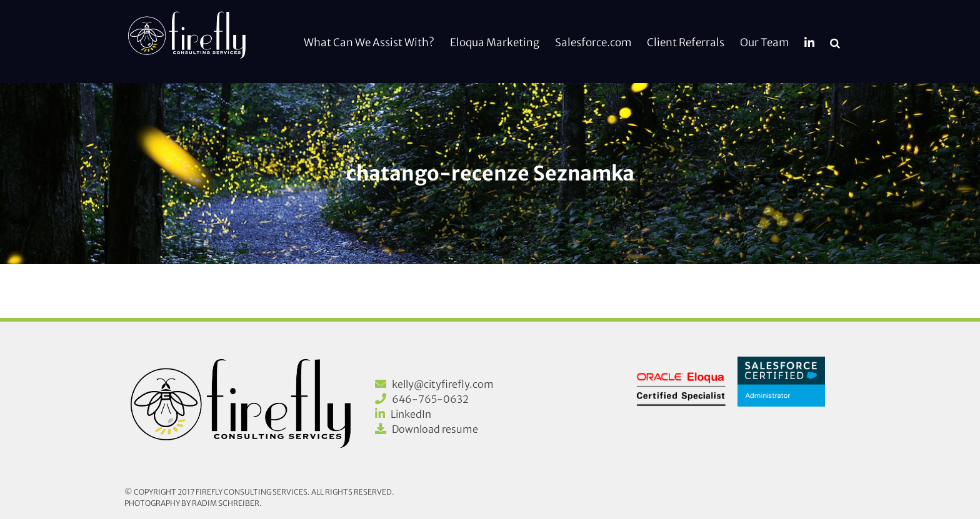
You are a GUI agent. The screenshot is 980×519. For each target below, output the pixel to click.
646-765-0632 (430, 399)
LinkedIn (411, 414)
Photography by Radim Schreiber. (193, 503)
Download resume (435, 429)
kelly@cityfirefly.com (443, 384)
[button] (835, 42)
